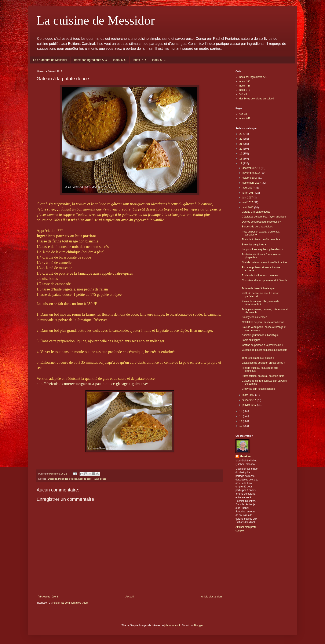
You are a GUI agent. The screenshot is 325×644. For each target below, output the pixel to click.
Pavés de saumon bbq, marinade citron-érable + (260, 303)
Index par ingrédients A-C (90, 60)
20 (241, 149)
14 (241, 421)
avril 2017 (248, 208)
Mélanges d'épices (68, 479)
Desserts (53, 479)
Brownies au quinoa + (254, 245)
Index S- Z (159, 60)
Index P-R (139, 60)
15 (241, 416)
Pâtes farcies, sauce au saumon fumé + (264, 376)
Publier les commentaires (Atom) (71, 603)
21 (241, 144)
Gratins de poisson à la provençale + (262, 345)
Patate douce (100, 479)
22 (241, 139)
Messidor (245, 456)
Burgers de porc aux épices (257, 227)
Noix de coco (85, 479)
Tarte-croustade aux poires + (258, 358)
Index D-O (120, 60)
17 (241, 164)
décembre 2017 (252, 168)
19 (241, 154)
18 (241, 159)
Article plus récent (48, 597)
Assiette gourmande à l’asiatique (260, 335)
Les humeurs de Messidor (50, 60)
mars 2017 (249, 395)
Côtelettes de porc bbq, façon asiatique (264, 217)
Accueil (130, 597)
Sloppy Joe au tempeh (254, 317)
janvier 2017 (250, 405)
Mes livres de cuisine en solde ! (256, 99)
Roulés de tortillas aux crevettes (260, 275)
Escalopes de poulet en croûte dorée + (264, 363)
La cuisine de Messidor (96, 20)
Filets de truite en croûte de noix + (261, 239)
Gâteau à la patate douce (256, 212)
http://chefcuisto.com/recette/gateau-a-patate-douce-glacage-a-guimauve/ (92, 384)
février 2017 (250, 400)
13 (241, 426)
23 (241, 134)
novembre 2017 (252, 173)
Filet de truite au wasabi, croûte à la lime (265, 262)
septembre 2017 (252, 183)
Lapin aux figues (251, 340)
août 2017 (249, 188)
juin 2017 (248, 198)
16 (241, 411)
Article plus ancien (211, 597)
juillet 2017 (249, 193)
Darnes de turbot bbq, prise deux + (261, 222)
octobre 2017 (250, 178)
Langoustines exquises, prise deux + (262, 249)
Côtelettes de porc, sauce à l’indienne (263, 322)
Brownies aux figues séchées (258, 389)
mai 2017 (248, 202)
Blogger (199, 625)
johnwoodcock (172, 625)
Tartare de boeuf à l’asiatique (258, 288)
